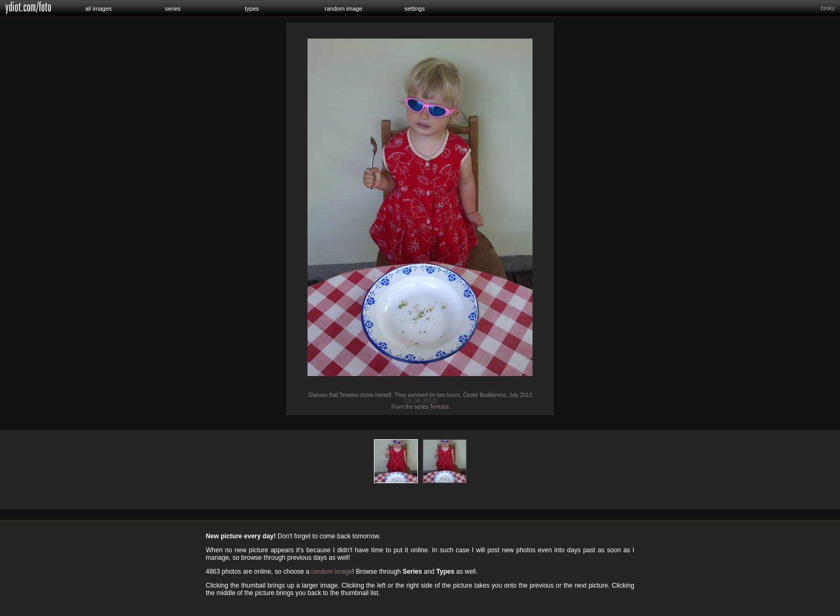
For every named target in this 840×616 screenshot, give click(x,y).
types (252, 9)
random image (343, 9)
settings (415, 9)
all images (99, 9)
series (173, 9)
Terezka (440, 407)
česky (828, 8)
